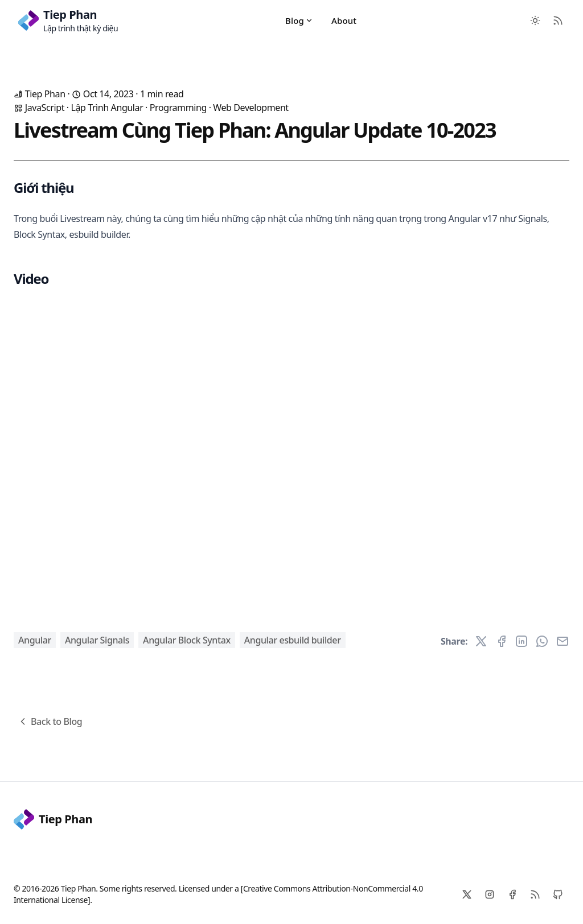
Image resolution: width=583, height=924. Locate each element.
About (344, 20)
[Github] (558, 894)
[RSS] (535, 894)
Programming (178, 108)
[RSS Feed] (558, 20)
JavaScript (45, 108)
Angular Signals (97, 640)
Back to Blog (50, 721)
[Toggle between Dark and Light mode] (535, 20)
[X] (467, 894)
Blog (299, 20)
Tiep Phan (53, 819)
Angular (35, 640)
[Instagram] (490, 894)
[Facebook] (512, 894)
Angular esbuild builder (293, 640)
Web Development (251, 108)
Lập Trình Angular (107, 108)
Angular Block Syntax (187, 640)
